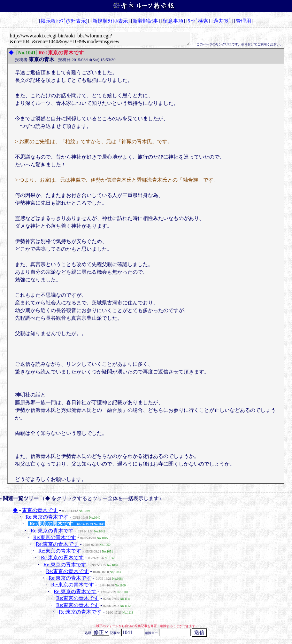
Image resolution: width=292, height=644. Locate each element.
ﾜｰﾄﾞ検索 (198, 21)
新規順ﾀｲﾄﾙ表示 (110, 21)
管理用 (243, 21)
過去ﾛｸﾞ (222, 21)
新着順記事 (145, 21)
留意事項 (173, 21)
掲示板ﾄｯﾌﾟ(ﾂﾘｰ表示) (64, 21)
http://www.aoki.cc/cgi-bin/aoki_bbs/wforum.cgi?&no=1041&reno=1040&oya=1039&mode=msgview (100, 39)
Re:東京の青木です (47, 518)
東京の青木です (40, 511)
